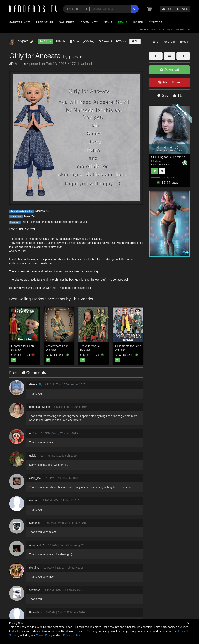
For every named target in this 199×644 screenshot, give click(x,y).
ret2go (33, 433)
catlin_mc (35, 478)
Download (169, 70)
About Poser (169, 82)
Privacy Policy (72, 635)
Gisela (33, 384)
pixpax (75, 57)
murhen (34, 500)
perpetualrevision (40, 407)
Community (89, 22)
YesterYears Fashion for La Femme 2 (70, 346)
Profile (60, 41)
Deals (123, 22)
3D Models (18, 64)
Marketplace (19, 22)
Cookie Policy (44, 635)
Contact (156, 22)
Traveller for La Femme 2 (97, 346)
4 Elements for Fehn (128, 346)
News (108, 22)
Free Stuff (44, 22)
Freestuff (105, 41)
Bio (135, 41)
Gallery (89, 41)
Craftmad (35, 590)
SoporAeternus (163, 165)
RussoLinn (36, 612)
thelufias (34, 568)
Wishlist (121, 41)
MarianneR (36, 523)
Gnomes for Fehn (23, 346)
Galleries (67, 22)
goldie (33, 456)
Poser (138, 22)
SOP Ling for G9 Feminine (168, 157)
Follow (45, 41)
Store (74, 41)
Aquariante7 (37, 545)
